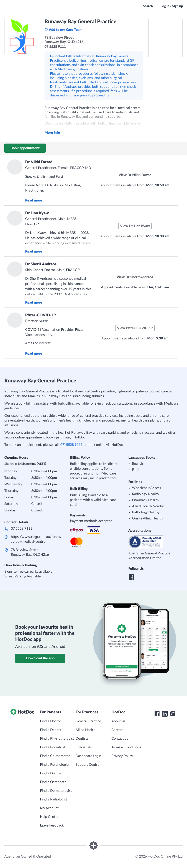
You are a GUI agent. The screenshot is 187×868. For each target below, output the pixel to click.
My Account (49, 808)
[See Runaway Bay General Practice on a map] (165, 38)
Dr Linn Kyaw (37, 213)
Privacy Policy (122, 756)
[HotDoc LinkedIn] (165, 714)
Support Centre (87, 765)
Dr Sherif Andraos (41, 264)
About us (118, 721)
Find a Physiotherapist (57, 739)
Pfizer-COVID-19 (41, 315)
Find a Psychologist (55, 765)
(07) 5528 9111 (71, 445)
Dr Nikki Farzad (39, 162)
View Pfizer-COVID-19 (135, 328)
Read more (34, 200)
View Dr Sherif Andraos (135, 277)
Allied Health (85, 730)
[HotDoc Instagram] (173, 714)
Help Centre (49, 817)
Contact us (120, 739)
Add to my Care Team (64, 30)
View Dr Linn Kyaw (135, 226)
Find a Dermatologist (56, 791)
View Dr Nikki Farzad (135, 175)
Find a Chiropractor (55, 756)
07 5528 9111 (22, 529)
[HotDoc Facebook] (157, 714)
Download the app (40, 658)
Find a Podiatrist (53, 747)
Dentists (82, 739)
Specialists (84, 747)
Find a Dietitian (52, 773)
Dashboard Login (88, 756)
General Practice (88, 721)
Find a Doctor (50, 721)
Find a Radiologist (54, 799)
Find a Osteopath (53, 782)
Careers (117, 730)
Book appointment (25, 148)
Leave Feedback (52, 825)
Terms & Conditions (126, 747)
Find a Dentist (51, 730)
